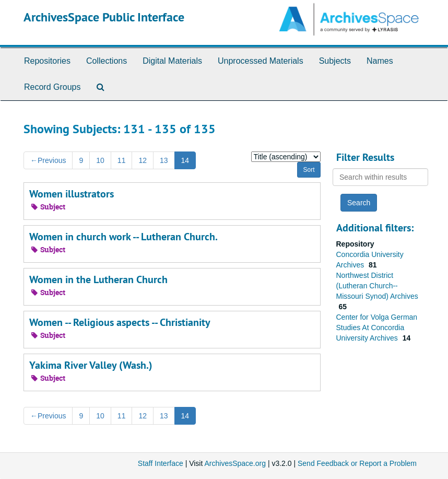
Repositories (47, 61)
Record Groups (52, 87)
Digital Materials (172, 61)
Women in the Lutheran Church (98, 279)
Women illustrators (72, 194)
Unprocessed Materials (261, 61)
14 (185, 160)
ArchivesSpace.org (235, 463)
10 (100, 160)
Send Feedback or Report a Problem (357, 463)
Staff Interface (161, 463)
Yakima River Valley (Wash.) (91, 365)
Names (380, 61)
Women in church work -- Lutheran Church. (123, 237)
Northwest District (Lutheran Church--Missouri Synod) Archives (377, 286)
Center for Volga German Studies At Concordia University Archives (377, 328)
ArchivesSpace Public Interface (104, 17)
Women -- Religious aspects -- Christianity (120, 322)
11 (122, 160)
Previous (48, 160)
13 (164, 160)
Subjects (335, 61)
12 (143, 160)
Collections (107, 61)
